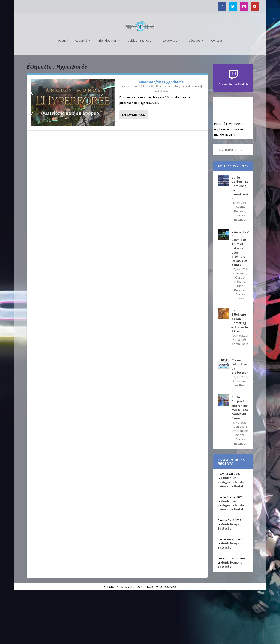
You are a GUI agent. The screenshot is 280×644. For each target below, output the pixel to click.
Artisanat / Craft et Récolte (240, 328)
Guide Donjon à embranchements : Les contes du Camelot (240, 458)
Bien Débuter (240, 339)
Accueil (63, 91)
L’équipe (194, 91)
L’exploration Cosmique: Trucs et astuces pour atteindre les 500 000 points (240, 299)
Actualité (81, 91)
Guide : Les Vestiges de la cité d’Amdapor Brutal (231, 533)
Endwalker (173, 137)
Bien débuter (107, 91)
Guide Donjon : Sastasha (230, 577)
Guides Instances (139, 91)
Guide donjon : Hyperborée (161, 132)
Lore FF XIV (170, 91)
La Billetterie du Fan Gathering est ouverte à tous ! (240, 371)
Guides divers (240, 347)
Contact (217, 91)
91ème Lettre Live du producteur (240, 417)
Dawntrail (240, 257)
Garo (135, 137)
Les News (240, 436)
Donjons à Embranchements (240, 481)
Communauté (240, 396)
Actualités (240, 390)
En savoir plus (134, 165)
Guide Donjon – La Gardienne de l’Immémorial (240, 238)
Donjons (161, 137)
